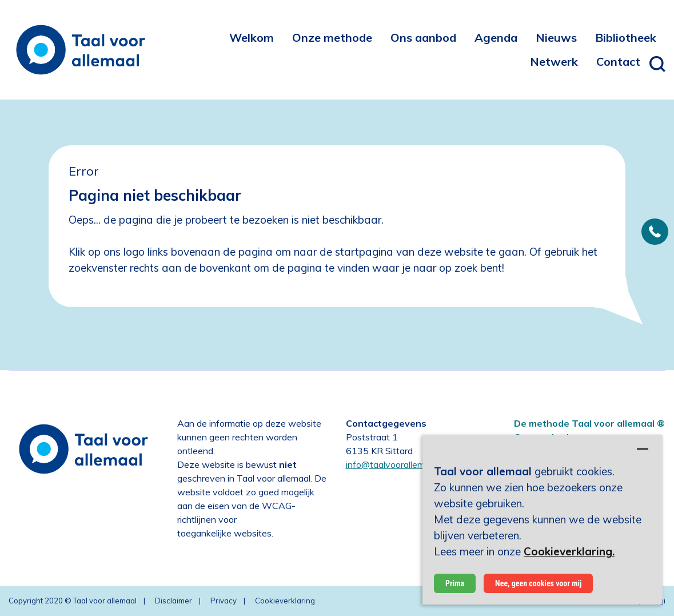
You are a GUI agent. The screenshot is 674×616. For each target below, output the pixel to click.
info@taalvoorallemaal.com (401, 464)
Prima (455, 583)
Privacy (224, 601)
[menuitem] (252, 37)
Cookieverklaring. (569, 551)
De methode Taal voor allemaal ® (589, 423)
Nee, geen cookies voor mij (538, 583)
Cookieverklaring (285, 601)
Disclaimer (174, 601)
